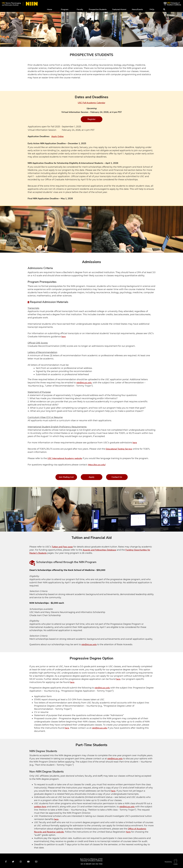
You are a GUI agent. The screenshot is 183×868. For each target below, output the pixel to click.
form (128, 832)
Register (92, 119)
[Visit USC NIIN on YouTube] (30, 862)
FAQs (152, 9)
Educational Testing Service (119, 449)
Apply (91, 477)
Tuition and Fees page (62, 547)
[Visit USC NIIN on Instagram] (22, 862)
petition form (40, 807)
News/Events (137, 9)
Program (65, 9)
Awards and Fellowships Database (99, 550)
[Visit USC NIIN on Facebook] (6, 862)
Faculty (80, 9)
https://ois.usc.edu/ (97, 465)
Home (50, 9)
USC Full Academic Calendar (92, 103)
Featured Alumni (119, 9)
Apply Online (57, 136)
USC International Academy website (65, 458)
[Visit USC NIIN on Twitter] (14, 862)
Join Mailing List (66, 477)
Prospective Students (98, 9)
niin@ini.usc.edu (84, 383)
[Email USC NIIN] (38, 862)
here (64, 337)
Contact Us (117, 477)
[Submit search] (164, 9)
